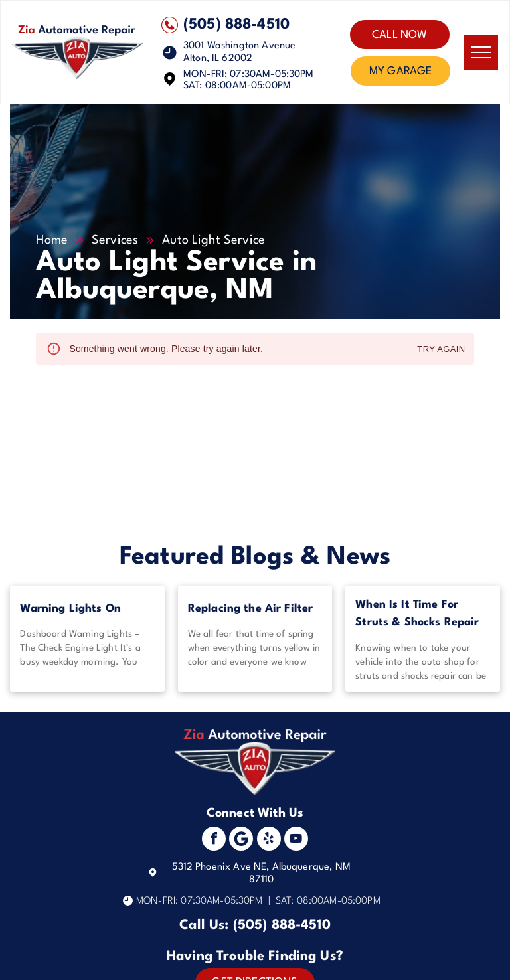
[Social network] (241, 840)
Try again (441, 350)
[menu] (481, 52)
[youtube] (296, 840)
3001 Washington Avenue (239, 46)
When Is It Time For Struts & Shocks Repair (417, 613)
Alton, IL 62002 (218, 59)
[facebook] (214, 840)
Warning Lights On (70, 609)
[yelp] (269, 840)
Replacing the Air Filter (251, 609)
